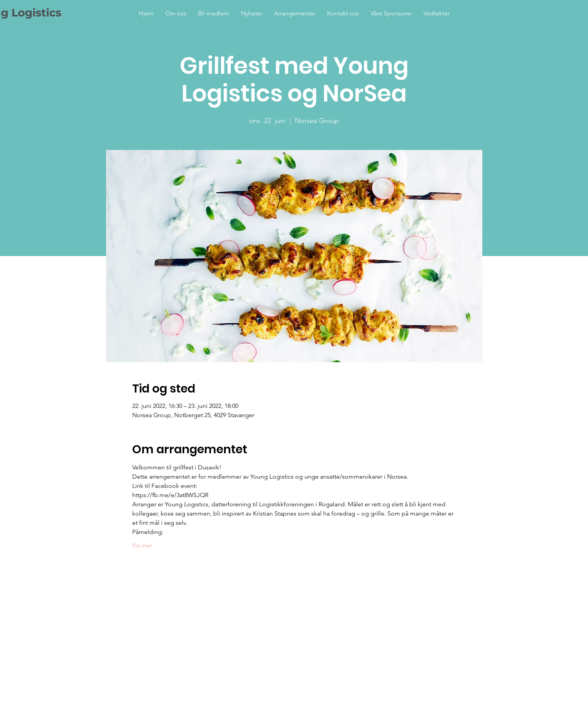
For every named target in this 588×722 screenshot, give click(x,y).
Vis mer (142, 545)
